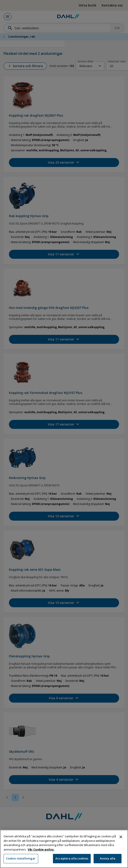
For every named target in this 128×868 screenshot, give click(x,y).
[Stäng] (121, 847)
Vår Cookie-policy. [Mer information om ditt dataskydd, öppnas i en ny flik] (41, 859)
